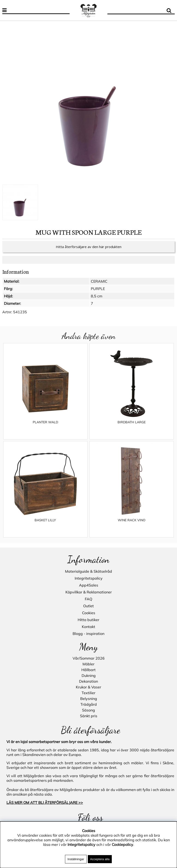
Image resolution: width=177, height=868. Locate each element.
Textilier (88, 693)
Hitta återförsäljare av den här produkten (89, 251)
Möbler (88, 664)
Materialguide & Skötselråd (88, 571)
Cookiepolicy (122, 844)
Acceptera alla (100, 859)
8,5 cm (97, 301)
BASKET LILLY (45, 525)
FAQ (88, 599)
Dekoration (88, 681)
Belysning (89, 699)
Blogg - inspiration (88, 634)
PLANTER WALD (45, 427)
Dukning (89, 675)
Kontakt (88, 627)
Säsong (88, 710)
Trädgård (89, 704)
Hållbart (88, 670)
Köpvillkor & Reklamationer (89, 592)
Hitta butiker (88, 620)
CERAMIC (99, 286)
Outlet (88, 606)
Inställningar (76, 859)
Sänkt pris (89, 716)
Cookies (89, 613)
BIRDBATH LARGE (132, 427)
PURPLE (98, 293)
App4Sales (89, 585)
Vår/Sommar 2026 (89, 658)
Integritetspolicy (89, 578)
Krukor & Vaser (88, 687)
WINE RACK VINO (132, 525)
